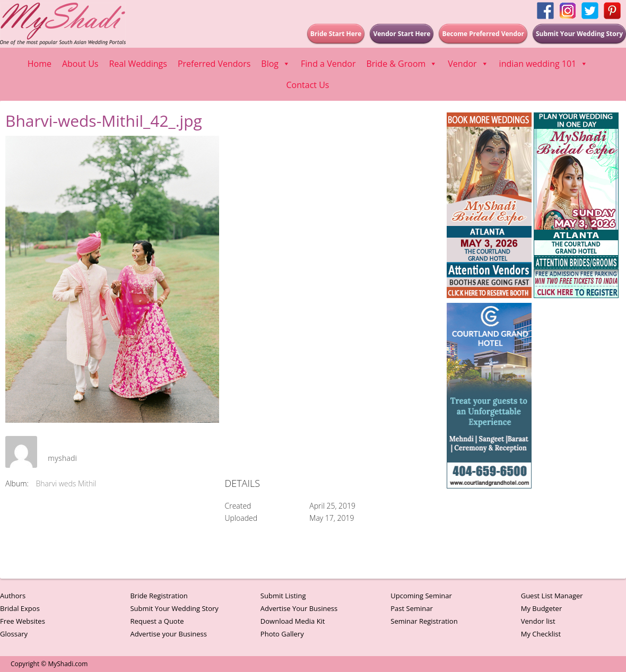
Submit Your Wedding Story (174, 608)
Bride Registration (159, 596)
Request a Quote (157, 621)
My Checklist (541, 634)
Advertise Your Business (299, 608)
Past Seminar (412, 608)
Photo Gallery (282, 634)
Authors (13, 596)
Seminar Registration (424, 621)
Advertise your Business (168, 634)
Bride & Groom (402, 64)
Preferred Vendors (214, 64)
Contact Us (308, 85)
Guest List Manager (552, 596)
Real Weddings (138, 64)
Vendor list (538, 621)
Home (40, 64)
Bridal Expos (20, 608)
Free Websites (23, 621)
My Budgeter (542, 608)
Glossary (14, 634)
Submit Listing (283, 596)
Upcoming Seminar (421, 596)
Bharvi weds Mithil (66, 483)
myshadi (62, 458)
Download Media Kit (293, 621)
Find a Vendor (328, 64)
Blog (276, 64)
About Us (80, 64)
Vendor (468, 64)
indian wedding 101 (544, 64)
